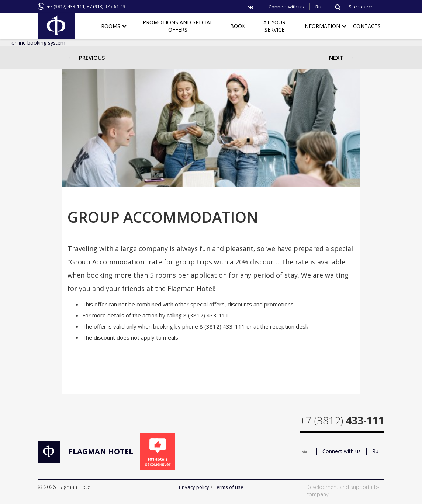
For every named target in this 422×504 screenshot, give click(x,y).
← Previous (86, 58)
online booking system (38, 43)
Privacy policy (194, 487)
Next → (342, 58)
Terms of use (229, 487)
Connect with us (286, 7)
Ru (318, 7)
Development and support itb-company (343, 491)
